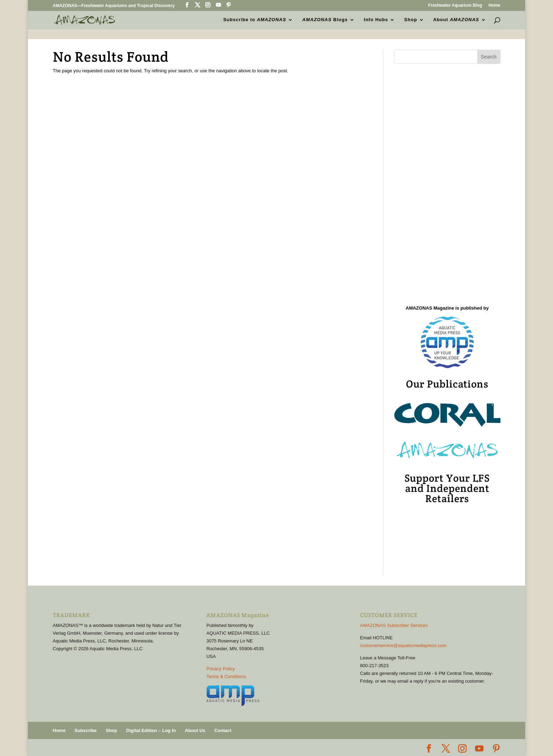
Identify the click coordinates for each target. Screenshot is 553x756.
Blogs (325, 20)
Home (494, 5)
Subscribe (86, 730)
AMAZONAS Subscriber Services (394, 625)
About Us (195, 730)
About (456, 20)
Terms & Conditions (226, 676)
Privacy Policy (221, 669)
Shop (411, 20)
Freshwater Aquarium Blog (455, 5)
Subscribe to (255, 20)
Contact (223, 730)
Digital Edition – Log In (151, 730)
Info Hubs (376, 20)
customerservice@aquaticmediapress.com (403, 645)
